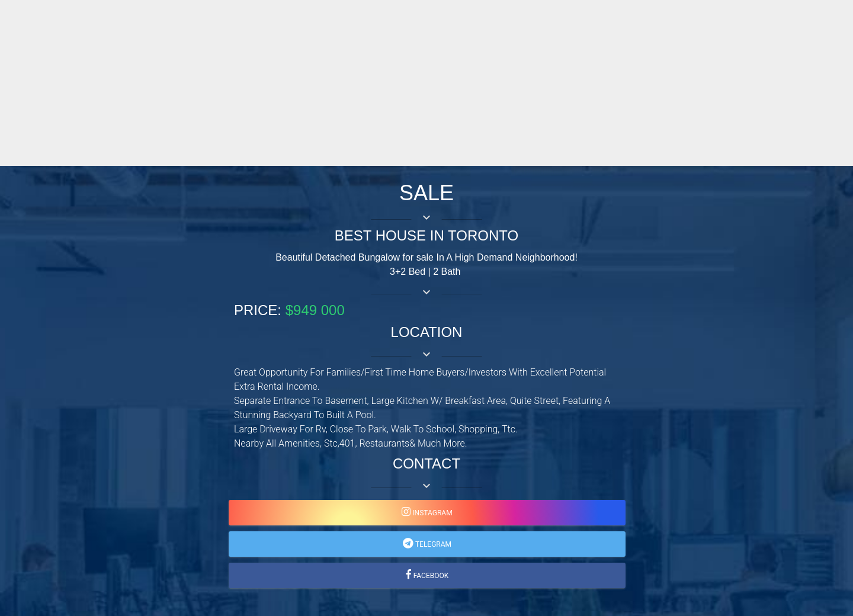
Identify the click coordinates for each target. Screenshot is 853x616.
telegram (432, 544)
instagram (431, 513)
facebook (430, 576)
